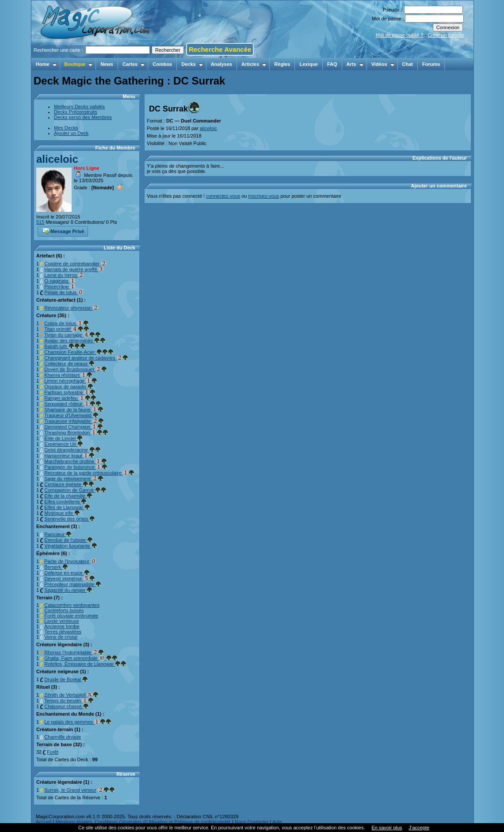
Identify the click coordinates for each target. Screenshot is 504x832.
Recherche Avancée (220, 49)
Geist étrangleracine (73, 450)
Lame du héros (64, 275)
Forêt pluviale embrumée (71, 616)
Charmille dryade (63, 737)
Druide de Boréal (66, 679)
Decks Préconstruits (76, 112)
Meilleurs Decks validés (79, 107)
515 (40, 222)
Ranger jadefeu (70, 398)
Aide (277, 822)
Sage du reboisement (74, 479)
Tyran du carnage (73, 335)
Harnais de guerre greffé (74, 269)
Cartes (134, 64)
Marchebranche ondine (76, 461)
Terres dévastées (63, 632)
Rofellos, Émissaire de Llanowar (85, 664)
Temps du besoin (69, 701)
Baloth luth (65, 346)
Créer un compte (446, 35)
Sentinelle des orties (70, 519)
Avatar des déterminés (75, 341)
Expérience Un (64, 444)
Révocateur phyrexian (71, 308)
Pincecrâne (60, 287)
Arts (355, 64)
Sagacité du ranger (68, 590)
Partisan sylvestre (70, 392)
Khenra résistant (68, 375)
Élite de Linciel (63, 438)
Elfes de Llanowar (67, 507)
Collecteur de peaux (69, 364)
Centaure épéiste (69, 484)
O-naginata (60, 281)
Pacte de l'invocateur (70, 561)
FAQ (332, 64)
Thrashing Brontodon (76, 433)
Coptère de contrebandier (75, 264)
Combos (162, 64)
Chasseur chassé (67, 706)
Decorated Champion (74, 427)
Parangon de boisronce (76, 467)
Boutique (79, 64)
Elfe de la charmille (68, 496)
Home (46, 64)
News (107, 64)
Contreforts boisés (64, 610)
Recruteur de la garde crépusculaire (89, 473)
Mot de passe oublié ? (400, 35)
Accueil (44, 822)
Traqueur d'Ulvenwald (71, 415)
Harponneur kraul (69, 456)
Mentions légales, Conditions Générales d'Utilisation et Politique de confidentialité (143, 822)
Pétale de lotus (64, 292)
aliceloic (57, 159)
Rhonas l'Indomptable (74, 652)
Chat (408, 64)
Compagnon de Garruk (75, 490)
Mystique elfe (62, 513)
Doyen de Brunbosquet (76, 369)
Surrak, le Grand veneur (70, 790)
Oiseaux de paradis (69, 387)
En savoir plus (387, 828)
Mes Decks (66, 128)
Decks (192, 64)
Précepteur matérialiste (73, 584)
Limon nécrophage (71, 381)
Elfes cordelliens (65, 502)
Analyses (221, 64)
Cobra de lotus (67, 323)
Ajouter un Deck (71, 133)
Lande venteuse (61, 621)
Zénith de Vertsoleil (71, 695)
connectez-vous (223, 196)
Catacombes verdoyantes (72, 605)
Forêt (53, 752)
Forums (431, 64)
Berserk (56, 567)
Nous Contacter (252, 822)
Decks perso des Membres (83, 117)
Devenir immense (70, 579)
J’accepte (419, 828)
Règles (282, 64)
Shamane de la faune (74, 410)
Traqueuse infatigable (74, 421)
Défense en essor (67, 573)
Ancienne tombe (62, 626)
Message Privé (63, 230)
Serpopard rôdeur (73, 404)
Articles (254, 64)
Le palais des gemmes (78, 722)
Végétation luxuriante (71, 546)
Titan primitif (67, 329)
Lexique (309, 64)
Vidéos (383, 64)
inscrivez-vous (264, 196)
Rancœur (58, 534)
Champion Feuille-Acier (79, 352)
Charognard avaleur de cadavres (86, 358)
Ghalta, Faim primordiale (81, 658)
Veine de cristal (61, 637)
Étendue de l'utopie (69, 540)
